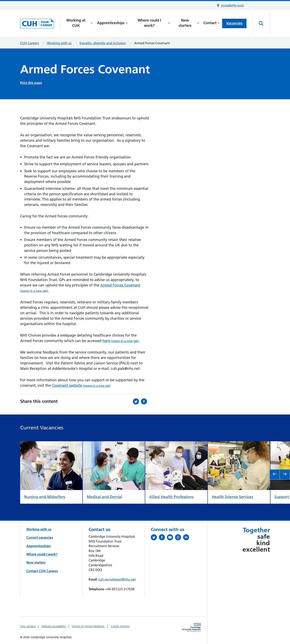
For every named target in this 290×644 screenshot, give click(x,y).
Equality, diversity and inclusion (103, 43)
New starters (189, 23)
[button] (230, 6)
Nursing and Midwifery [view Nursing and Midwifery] (45, 497)
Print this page (31, 83)
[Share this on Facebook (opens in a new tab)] (145, 401)
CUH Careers (30, 43)
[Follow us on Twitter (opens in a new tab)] (155, 538)
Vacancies (234, 23)
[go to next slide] (285, 474)
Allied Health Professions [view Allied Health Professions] (171, 497)
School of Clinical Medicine (89, 626)
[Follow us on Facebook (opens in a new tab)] (163, 538)
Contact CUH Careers (42, 571)
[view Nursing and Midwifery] (51, 444)
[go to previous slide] (275, 474)
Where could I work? (154, 23)
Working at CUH (80, 23)
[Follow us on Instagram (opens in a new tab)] (179, 538)
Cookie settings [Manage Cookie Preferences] (120, 626)
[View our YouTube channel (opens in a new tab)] (171, 538)
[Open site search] (261, 24)
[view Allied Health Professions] (176, 444)
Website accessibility (54, 626)
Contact (212, 23)
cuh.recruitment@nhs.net (117, 579)
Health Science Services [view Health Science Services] (232, 497)
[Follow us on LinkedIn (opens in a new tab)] (187, 538)
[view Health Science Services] (239, 444)
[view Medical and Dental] (114, 444)
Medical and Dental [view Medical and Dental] (104, 497)
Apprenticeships (112, 23)
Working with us (59, 43)
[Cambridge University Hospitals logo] (40, 24)
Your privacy (28, 626)
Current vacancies (40, 538)
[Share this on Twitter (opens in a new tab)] (137, 401)
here (121, 341)
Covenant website (81, 385)
